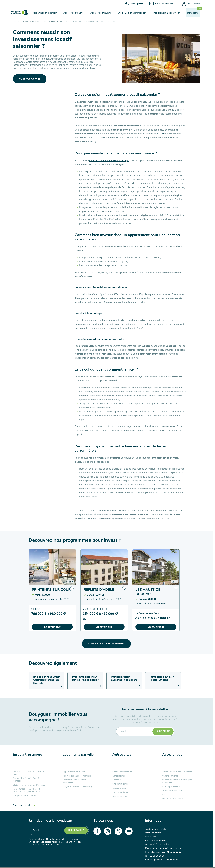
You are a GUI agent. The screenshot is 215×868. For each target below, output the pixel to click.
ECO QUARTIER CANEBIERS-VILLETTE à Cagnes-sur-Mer (27, 790)
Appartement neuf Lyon (74, 772)
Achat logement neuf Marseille (77, 776)
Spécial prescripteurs (122, 772)
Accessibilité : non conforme (158, 844)
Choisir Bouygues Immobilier (132, 13)
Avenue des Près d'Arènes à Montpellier (26, 780)
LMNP (160, 134)
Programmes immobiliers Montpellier (74, 781)
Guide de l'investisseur (53, 22)
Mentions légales (153, 833)
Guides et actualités (31, 22)
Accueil (16, 22)
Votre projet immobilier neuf (166, 13)
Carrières (117, 780)
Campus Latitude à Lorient (25, 796)
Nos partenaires (120, 796)
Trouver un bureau (121, 792)
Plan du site (151, 837)
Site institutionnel (121, 784)
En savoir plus (52, 627)
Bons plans (193, 13)
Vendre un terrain (170, 776)
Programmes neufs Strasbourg (77, 786)
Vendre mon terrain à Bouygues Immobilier (177, 781)
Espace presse (119, 788)
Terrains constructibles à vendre (177, 772)
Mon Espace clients (171, 786)
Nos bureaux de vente (172, 799)
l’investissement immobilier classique (109, 161)
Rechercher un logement (45, 13)
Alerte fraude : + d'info (156, 829)
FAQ (164, 795)
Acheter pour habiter (74, 13)
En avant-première (27, 755)
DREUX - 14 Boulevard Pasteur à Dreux (28, 773)
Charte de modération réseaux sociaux (163, 848)
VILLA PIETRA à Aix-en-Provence (29, 785)
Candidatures (119, 776)
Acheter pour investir (101, 13)
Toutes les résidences (172, 791)
